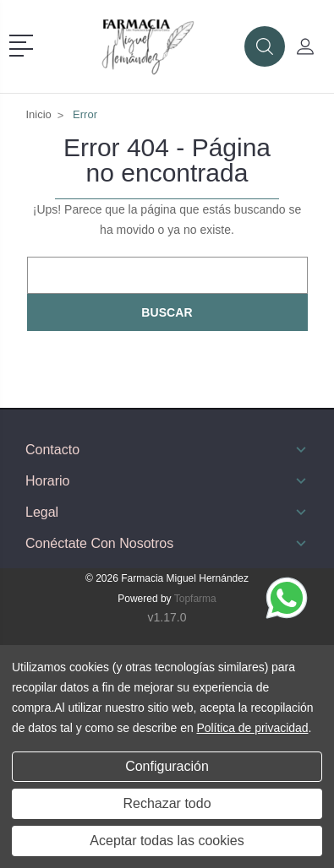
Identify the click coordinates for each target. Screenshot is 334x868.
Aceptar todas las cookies (167, 841)
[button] (24, 44)
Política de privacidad (252, 728)
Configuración (167, 766)
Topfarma (195, 599)
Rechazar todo (167, 803)
